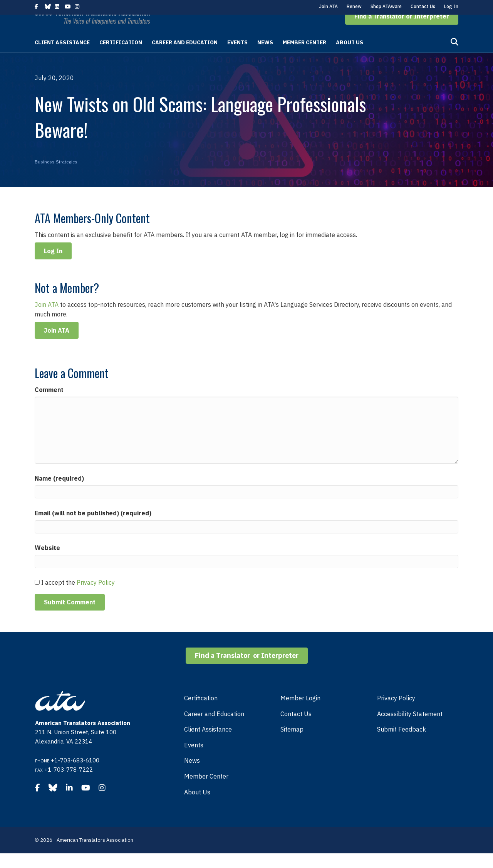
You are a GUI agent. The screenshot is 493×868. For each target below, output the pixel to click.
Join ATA (329, 6)
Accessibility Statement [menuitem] (410, 728)
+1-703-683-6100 (75, 775)
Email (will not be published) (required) (93, 528)
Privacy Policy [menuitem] (396, 713)
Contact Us (423, 6)
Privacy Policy (96, 597)
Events (237, 57)
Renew (354, 6)
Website (47, 562)
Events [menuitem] (194, 760)
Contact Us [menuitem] (296, 728)
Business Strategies (56, 176)
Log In (451, 6)
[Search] (454, 57)
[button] (402, 31)
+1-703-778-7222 (69, 784)
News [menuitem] (192, 775)
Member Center (304, 57)
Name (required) (59, 493)
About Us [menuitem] (197, 807)
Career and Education (185, 57)
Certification (121, 57)
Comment (49, 404)
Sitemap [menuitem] (292, 744)
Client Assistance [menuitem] (208, 744)
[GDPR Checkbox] (37, 597)
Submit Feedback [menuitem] (402, 744)
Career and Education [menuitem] (214, 728)
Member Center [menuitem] (206, 791)
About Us (350, 57)
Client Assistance (62, 57)
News (265, 57)
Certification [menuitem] (201, 713)
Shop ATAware (386, 6)
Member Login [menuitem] (300, 713)
